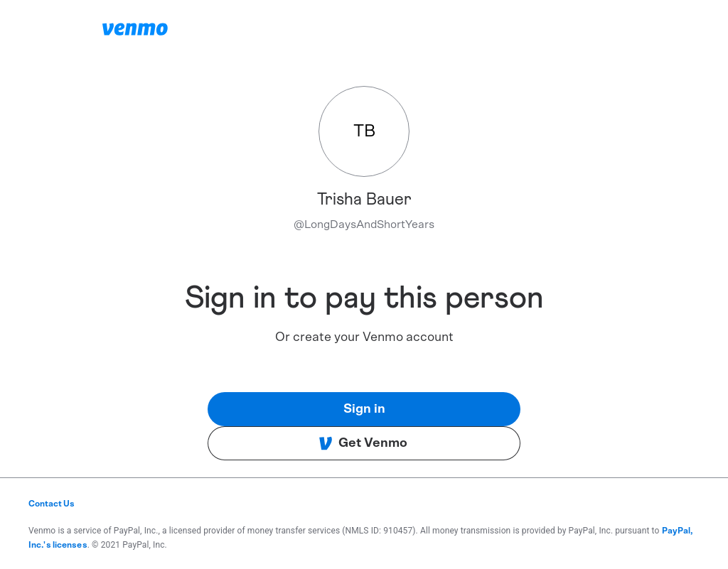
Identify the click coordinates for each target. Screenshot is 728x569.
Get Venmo (363, 443)
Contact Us (52, 504)
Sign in (364, 409)
